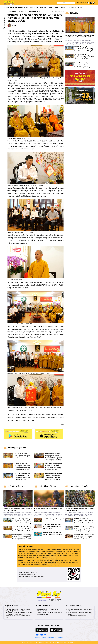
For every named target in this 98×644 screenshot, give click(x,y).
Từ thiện (49, 7)
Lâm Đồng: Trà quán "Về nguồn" (53, 519)
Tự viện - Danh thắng (59, 7)
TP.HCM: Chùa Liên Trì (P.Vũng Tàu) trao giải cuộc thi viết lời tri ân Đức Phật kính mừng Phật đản (84, 529)
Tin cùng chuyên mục (17, 448)
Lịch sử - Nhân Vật (16, 486)
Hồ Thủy (14, 25)
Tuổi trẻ (73, 7)
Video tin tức (22, 11)
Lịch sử (68, 7)
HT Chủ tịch (14, 7)
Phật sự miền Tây (33, 11)
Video (31, 7)
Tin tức (26, 7)
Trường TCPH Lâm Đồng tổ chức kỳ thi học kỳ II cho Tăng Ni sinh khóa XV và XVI (84, 537)
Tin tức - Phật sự (12, 11)
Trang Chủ (6, 7)
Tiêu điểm (74, 13)
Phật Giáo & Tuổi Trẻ (78, 486)
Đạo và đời (43, 7)
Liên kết (21, 7)
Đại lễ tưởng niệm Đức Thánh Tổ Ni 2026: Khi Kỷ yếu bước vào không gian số (53, 527)
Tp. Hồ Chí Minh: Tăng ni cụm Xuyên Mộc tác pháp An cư (23, 456)
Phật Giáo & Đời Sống (48, 486)
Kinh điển (80, 7)
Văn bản (36, 7)
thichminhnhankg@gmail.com (79, 616)
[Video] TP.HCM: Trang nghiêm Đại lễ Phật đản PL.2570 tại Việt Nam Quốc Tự (84, 57)
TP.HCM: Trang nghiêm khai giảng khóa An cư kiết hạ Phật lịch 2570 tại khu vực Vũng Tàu (84, 49)
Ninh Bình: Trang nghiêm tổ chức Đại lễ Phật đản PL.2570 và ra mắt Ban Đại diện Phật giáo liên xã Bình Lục (54, 468)
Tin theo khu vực (81, 3)
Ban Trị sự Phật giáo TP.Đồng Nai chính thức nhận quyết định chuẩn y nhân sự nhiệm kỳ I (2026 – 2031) (23, 468)
